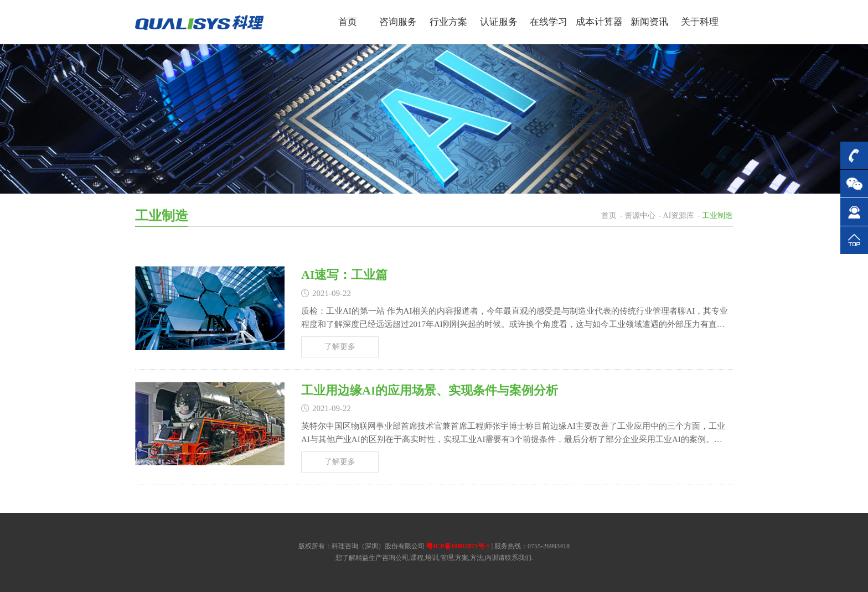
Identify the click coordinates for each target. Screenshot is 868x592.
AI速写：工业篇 (344, 275)
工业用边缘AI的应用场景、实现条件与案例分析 (430, 390)
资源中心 (640, 215)
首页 (609, 215)
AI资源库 (679, 215)
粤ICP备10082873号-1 (458, 546)
